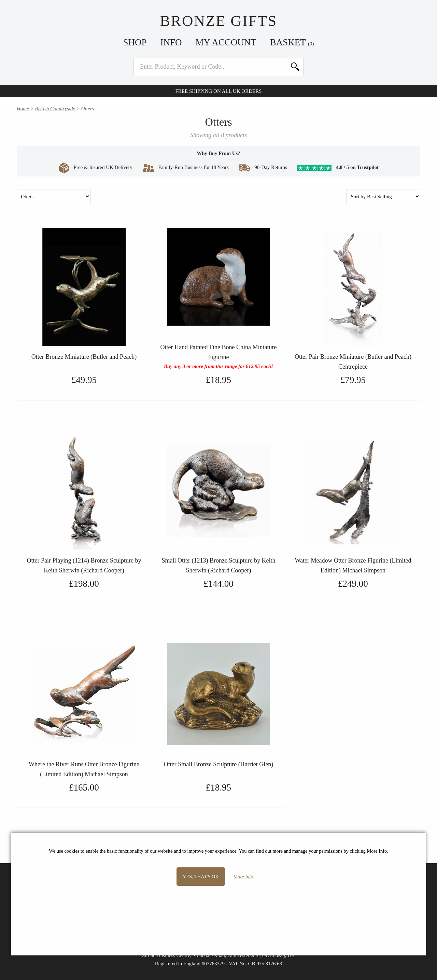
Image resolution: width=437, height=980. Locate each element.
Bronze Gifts (218, 21)
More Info (243, 877)
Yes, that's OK (201, 877)
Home (23, 109)
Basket (292, 42)
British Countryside (55, 109)
